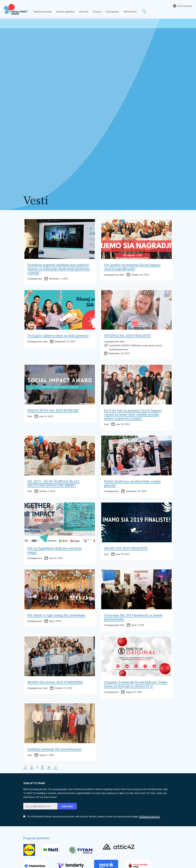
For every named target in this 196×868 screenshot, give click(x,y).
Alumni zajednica (65, 12)
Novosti (84, 12)
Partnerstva (130, 12)
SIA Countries (185, 6)
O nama (97, 12)
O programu (112, 12)
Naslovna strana (43, 12)
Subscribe (67, 806)
